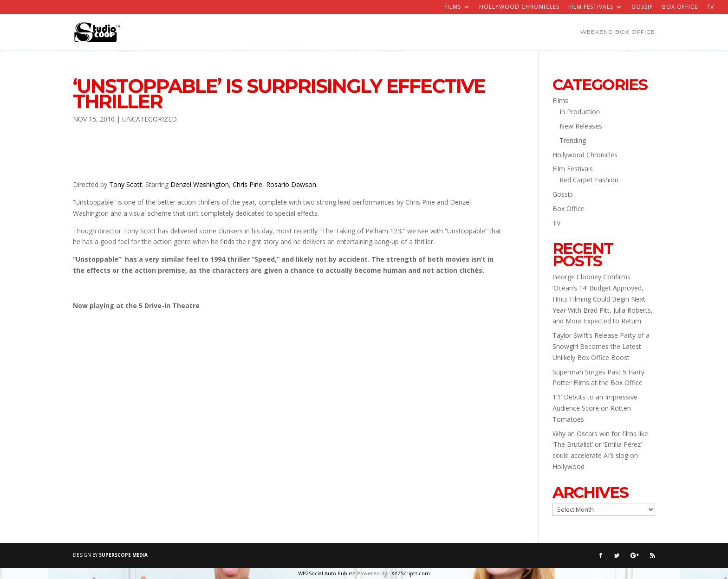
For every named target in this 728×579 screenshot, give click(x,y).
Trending (573, 140)
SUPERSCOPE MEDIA (123, 555)
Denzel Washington (200, 184)
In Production (580, 112)
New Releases (581, 126)
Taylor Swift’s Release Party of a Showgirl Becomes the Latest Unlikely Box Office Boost (601, 346)
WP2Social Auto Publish (327, 573)
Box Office (680, 7)
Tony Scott (126, 184)
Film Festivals (591, 7)
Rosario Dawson (291, 184)
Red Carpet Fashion (589, 180)
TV (710, 7)
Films (453, 7)
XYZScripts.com (411, 573)
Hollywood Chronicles (519, 7)
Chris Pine (247, 184)
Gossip (642, 7)
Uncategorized (149, 119)
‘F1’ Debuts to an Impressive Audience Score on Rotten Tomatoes (595, 408)
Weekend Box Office (618, 32)
